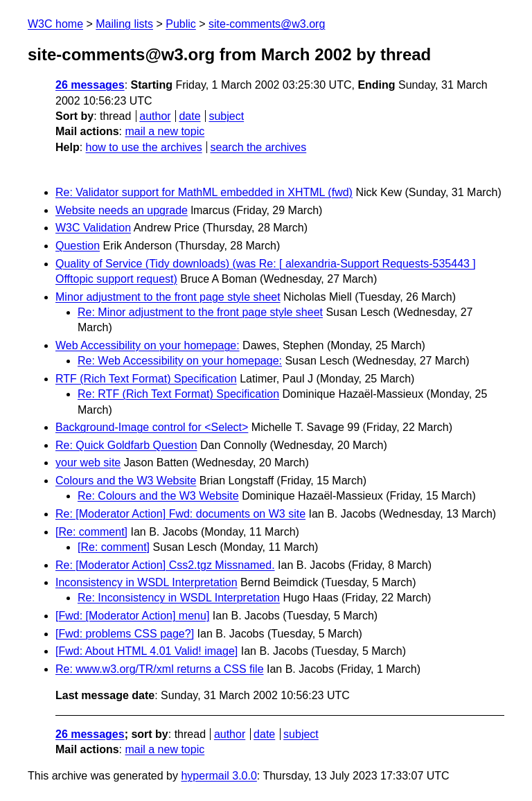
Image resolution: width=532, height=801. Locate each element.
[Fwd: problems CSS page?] (125, 634)
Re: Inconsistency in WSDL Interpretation (179, 598)
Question (78, 246)
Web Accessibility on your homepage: (148, 345)
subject (226, 116)
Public (181, 24)
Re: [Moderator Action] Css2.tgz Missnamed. (165, 565)
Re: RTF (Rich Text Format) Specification (178, 394)
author (155, 116)
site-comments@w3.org (267, 24)
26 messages (90, 85)
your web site (88, 463)
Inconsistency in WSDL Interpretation (147, 582)
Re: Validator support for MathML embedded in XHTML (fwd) (204, 192)
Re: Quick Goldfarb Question (126, 445)
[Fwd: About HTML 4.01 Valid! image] (147, 651)
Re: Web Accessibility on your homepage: (180, 361)
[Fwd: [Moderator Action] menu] (132, 616)
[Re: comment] (91, 532)
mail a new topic (165, 131)
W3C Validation (93, 228)
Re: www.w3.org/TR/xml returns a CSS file (160, 669)
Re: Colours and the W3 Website (158, 496)
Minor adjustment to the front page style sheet (168, 297)
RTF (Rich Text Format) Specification (146, 379)
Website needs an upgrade (122, 210)
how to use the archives (144, 147)
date (189, 116)
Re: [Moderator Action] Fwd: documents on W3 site (180, 514)
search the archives (259, 147)
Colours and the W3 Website (126, 481)
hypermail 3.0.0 (219, 776)
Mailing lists (124, 24)
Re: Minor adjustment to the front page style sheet (200, 312)
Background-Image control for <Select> (152, 427)
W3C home (55, 24)
